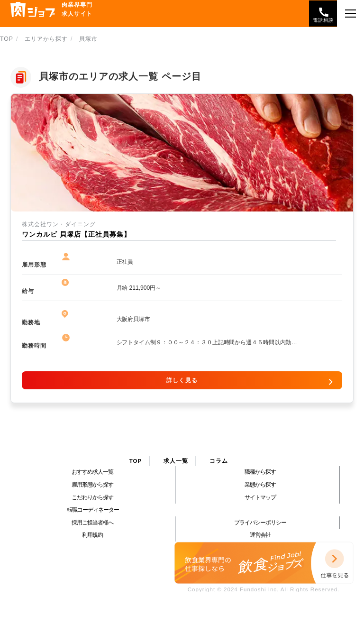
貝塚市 (88, 39)
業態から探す (260, 485)
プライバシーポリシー (260, 523)
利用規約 (92, 535)
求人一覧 (176, 461)
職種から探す (260, 472)
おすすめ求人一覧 (92, 472)
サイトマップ (260, 497)
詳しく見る (182, 380)
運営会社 (260, 535)
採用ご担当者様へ (92, 523)
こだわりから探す (92, 497)
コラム (219, 461)
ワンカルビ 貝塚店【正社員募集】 (76, 234)
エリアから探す (46, 39)
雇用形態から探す (92, 485)
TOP (7, 39)
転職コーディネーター (93, 510)
